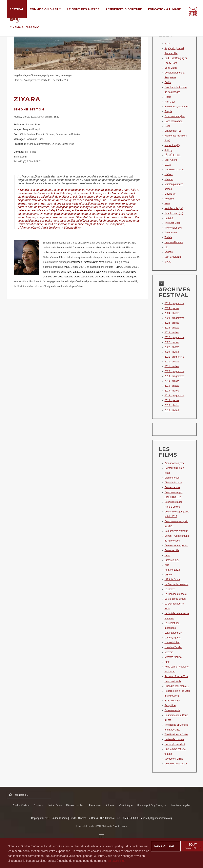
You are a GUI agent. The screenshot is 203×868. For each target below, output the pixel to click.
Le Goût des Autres (83, 9)
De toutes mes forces (176, 764)
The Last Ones (173, 223)
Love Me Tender (173, 647)
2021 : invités (172, 366)
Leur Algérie (171, 160)
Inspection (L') (172, 145)
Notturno (169, 199)
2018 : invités (172, 410)
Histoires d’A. (172, 560)
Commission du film (45, 9)
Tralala (168, 237)
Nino (167, 662)
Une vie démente (174, 242)
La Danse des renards (177, 584)
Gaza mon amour (174, 121)
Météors (169, 652)
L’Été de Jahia (172, 579)
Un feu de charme (174, 739)
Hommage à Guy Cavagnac (152, 805)
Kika (167, 565)
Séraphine (170, 705)
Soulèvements (172, 710)
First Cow (170, 102)
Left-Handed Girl (174, 633)
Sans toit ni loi (172, 701)
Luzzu (168, 165)
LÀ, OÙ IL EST (173, 155)
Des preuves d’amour (176, 531)
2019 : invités (172, 391)
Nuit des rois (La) (174, 208)
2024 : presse (172, 308)
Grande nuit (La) (173, 131)
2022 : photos (172, 347)
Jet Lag (169, 150)
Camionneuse (172, 478)
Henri (168, 555)
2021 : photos (172, 362)
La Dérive (170, 589)
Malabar (169, 179)
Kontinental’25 (172, 570)
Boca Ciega (171, 68)
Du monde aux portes (176, 546)
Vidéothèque (126, 805)
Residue (169, 218)
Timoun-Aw (171, 233)
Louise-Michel (172, 642)
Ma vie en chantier (175, 170)
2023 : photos (172, 328)
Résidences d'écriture (124, 9)
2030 (167, 44)
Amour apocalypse (175, 463)
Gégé (168, 126)
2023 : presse (172, 323)
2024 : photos (172, 313)
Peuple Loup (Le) (174, 213)
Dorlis (168, 82)
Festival (17, 9)
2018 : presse (172, 400)
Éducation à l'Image (164, 9)
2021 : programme (175, 357)
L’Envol (169, 575)
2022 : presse (172, 342)
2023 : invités (172, 333)
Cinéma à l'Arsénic (24, 27)
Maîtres (169, 174)
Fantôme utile (172, 550)
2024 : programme (175, 303)
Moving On (170, 194)
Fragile (168, 111)
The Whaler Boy (173, 228)
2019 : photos (172, 386)
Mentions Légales (181, 805)
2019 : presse (172, 381)
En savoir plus (116, 861)
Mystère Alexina (173, 657)
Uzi (166, 247)
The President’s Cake (176, 735)
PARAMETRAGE (166, 846)
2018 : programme (175, 396)
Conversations (172, 487)
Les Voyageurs (173, 638)
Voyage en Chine (174, 759)
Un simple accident (175, 744)
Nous (167, 204)
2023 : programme (175, 318)
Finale (168, 97)
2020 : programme (175, 371)
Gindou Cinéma (21, 805)
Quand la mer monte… (177, 686)
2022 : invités (172, 352)
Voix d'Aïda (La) (173, 257)
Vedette (169, 252)
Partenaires (95, 805)
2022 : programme (175, 337)
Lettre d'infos (55, 805)
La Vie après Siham (175, 599)
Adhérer (110, 805)
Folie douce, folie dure (177, 107)
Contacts (39, 805)
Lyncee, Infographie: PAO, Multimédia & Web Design (101, 826)
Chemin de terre (173, 483)
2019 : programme (175, 376)
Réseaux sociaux (75, 805)
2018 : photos (172, 405)
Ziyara (168, 262)
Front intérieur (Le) (175, 116)
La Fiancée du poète (176, 594)
